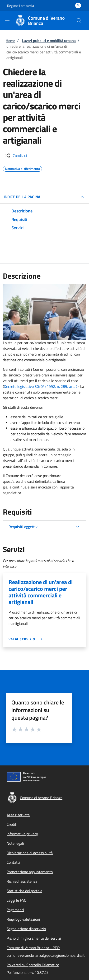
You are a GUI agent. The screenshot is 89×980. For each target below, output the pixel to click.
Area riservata (18, 815)
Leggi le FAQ (17, 900)
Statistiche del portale (24, 891)
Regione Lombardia (21, 6)
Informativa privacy (22, 834)
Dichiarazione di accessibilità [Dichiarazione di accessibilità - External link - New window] (30, 853)
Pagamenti (15, 910)
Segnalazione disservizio (26, 929)
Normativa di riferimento (22, 168)
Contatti (13, 862)
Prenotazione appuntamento (30, 872)
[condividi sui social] (15, 155)
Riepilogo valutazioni (23, 919)
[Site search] (79, 21)
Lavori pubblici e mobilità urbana (49, 41)
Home (10, 41)
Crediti (12, 824)
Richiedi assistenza (22, 881)
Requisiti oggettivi (23, 527)
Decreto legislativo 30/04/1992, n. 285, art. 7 (41, 386)
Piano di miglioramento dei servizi (34, 938)
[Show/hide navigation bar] (7, 20)
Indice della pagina (22, 197)
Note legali (15, 843)
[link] (27, 639)
